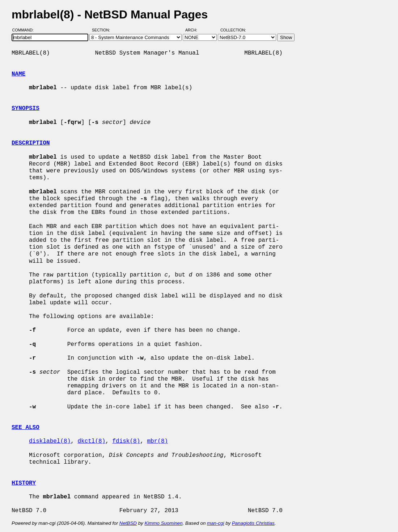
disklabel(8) (50, 441)
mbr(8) (157, 441)
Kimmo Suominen (163, 523)
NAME (18, 74)
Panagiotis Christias (253, 523)
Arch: (194, 30)
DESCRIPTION (31, 143)
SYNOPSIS (26, 108)
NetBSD (128, 523)
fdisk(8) (126, 441)
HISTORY (24, 483)
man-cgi (215, 523)
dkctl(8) (91, 441)
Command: (25, 30)
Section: (103, 30)
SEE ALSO (26, 428)
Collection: (233, 30)
